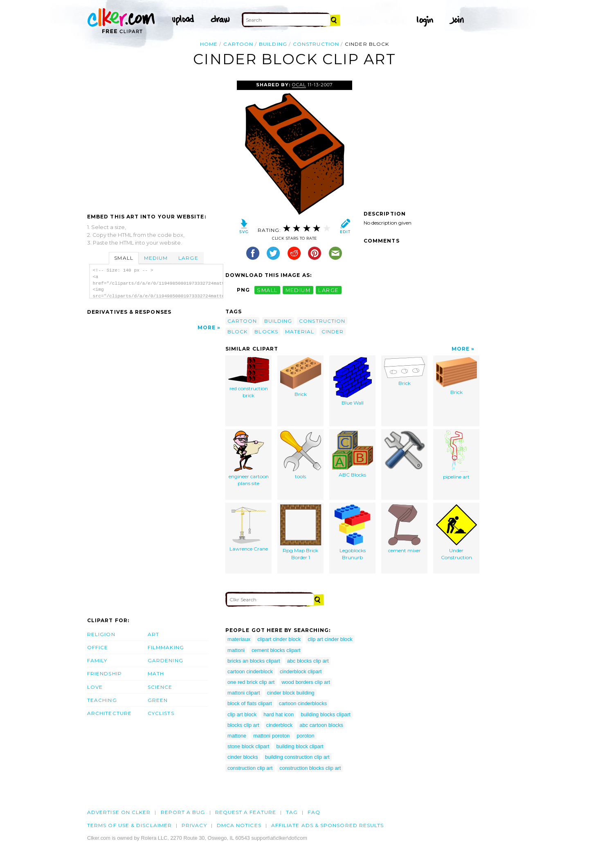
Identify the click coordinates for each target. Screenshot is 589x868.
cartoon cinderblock (250, 671)
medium (298, 290)
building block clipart (300, 746)
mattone (237, 736)
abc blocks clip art (308, 661)
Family (97, 660)
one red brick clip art (251, 682)
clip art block (242, 714)
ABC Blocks (353, 454)
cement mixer (405, 529)
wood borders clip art (306, 682)
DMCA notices (239, 825)
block (237, 332)
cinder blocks (243, 757)
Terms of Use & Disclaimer (129, 825)
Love (95, 687)
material (300, 332)
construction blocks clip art (310, 768)
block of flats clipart (250, 703)
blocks (266, 332)
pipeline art (456, 455)
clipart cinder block (279, 639)
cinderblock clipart (301, 671)
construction (316, 44)
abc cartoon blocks (321, 725)
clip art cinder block (330, 639)
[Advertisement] (156, 142)
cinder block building (291, 693)
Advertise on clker (119, 812)
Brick (301, 377)
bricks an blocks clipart (254, 661)
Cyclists (161, 713)
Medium (156, 258)
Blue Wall (353, 381)
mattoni (236, 650)
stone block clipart (248, 746)
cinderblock (280, 725)
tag (292, 812)
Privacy (194, 825)
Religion (101, 634)
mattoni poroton (271, 736)
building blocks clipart (326, 714)
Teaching (102, 700)
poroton (305, 736)
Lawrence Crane (249, 528)
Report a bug (183, 812)
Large (188, 258)
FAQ (314, 812)
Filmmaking (166, 647)
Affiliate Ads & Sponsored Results (328, 825)
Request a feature (246, 812)
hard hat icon (279, 714)
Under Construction (456, 532)
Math (156, 673)
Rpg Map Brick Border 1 (301, 532)
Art (153, 634)
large (328, 290)
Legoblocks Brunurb (352, 532)
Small (124, 258)
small (267, 290)
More (207, 327)
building (273, 44)
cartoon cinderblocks (303, 703)
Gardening (165, 660)
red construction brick (249, 378)
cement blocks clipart (276, 650)
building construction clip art (297, 757)
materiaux (239, 639)
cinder (333, 332)
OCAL (299, 85)
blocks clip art (243, 725)
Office (98, 647)
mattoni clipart (244, 693)
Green (158, 700)
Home (209, 44)
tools (301, 455)
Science (160, 687)
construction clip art (250, 768)
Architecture (109, 713)
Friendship (105, 673)
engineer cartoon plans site (249, 459)
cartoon (238, 44)
